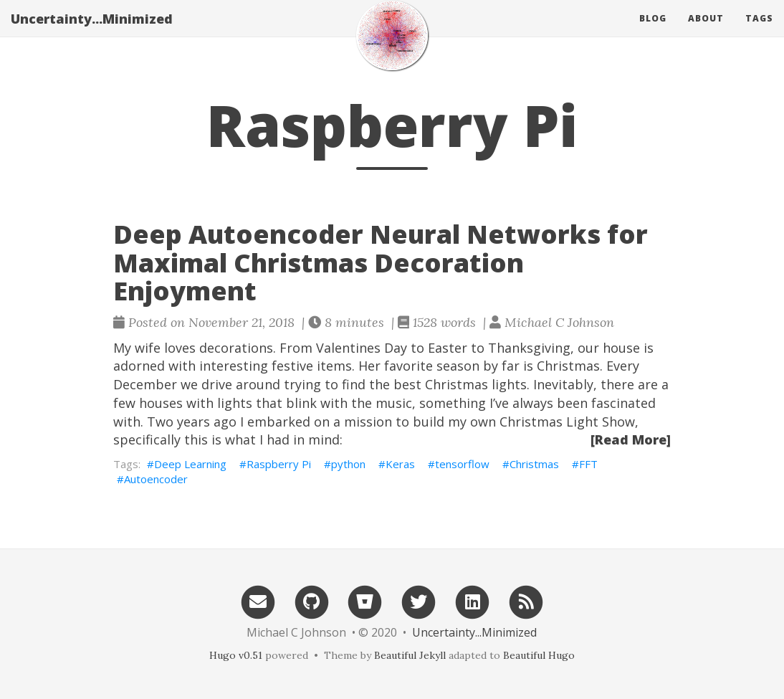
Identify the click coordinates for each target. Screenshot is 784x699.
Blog (653, 32)
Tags (759, 32)
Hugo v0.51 (236, 655)
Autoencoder (156, 479)
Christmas (534, 464)
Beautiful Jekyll (410, 655)
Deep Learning (190, 464)
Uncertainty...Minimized (92, 32)
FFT (588, 464)
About (706, 32)
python (348, 464)
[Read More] (631, 439)
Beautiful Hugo (539, 655)
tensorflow (462, 464)
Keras (400, 464)
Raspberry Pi (279, 464)
